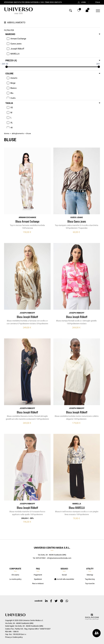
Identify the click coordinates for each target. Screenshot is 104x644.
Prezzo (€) (11, 61)
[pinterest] (62, 601)
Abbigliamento (18, 133)
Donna (7, 133)
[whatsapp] (67, 601)
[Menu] (96, 11)
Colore (9, 74)
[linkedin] (46, 601)
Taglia (9, 103)
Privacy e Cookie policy (14, 637)
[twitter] (56, 601)
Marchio (10, 34)
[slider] (7, 67)
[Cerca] (71, 11)
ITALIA (96, 2)
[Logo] (18, 11)
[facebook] (51, 601)
